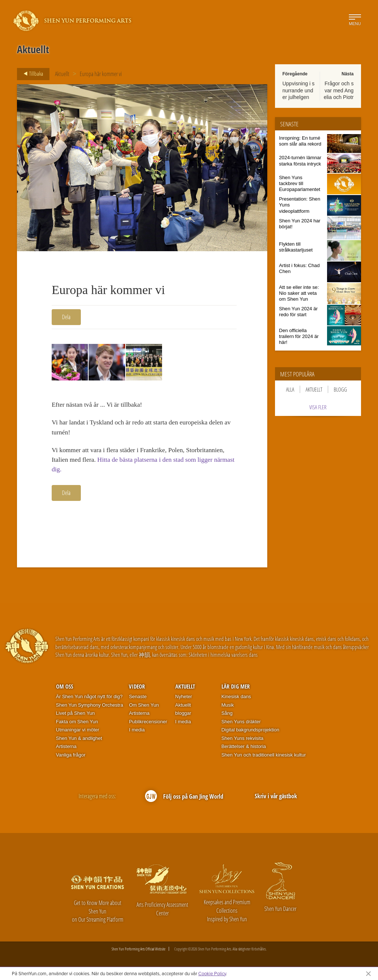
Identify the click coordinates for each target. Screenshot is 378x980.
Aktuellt (62, 74)
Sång (227, 715)
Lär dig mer (236, 689)
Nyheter (184, 698)
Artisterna (66, 749)
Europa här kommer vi (101, 74)
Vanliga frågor (71, 757)
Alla (290, 389)
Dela (66, 317)
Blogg (340, 389)
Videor (137, 689)
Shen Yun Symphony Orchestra (90, 707)
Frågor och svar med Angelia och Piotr (339, 90)
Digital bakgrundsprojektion (250, 732)
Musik (228, 707)
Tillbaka (31, 74)
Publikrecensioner (148, 723)
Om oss (65, 689)
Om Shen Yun (144, 707)
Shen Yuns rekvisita (243, 740)
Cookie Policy (212, 973)
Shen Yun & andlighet (79, 740)
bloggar (183, 715)
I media (137, 732)
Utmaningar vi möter (78, 732)
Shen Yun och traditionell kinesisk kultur (264, 757)
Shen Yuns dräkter (241, 723)
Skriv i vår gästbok (276, 798)
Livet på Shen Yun (75, 715)
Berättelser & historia (244, 749)
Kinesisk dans (236, 698)
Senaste (138, 698)
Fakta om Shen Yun (77, 723)
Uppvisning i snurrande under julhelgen (298, 90)
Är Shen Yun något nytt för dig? (89, 698)
